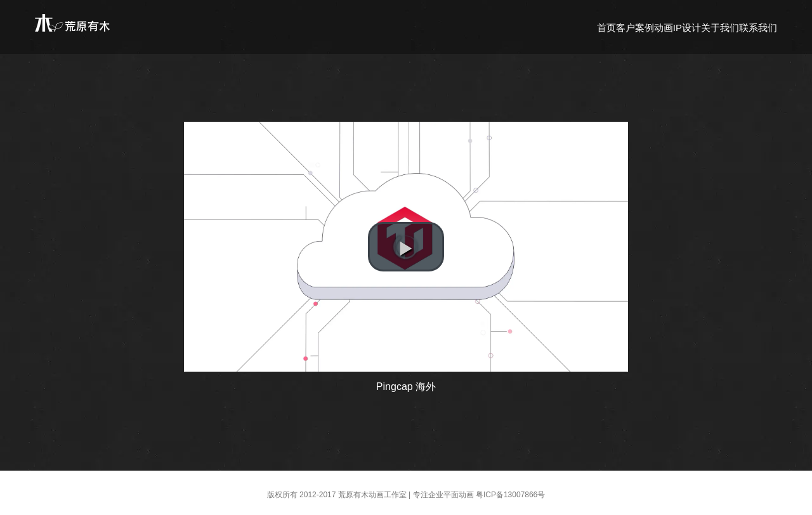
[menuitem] (606, 27)
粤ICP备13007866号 (510, 495)
